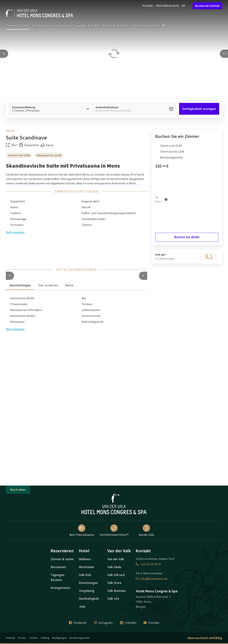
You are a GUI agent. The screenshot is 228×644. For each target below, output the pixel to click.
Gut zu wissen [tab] (48, 285)
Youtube (151, 623)
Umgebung (87, 591)
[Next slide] (224, 54)
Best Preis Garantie (82, 530)
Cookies (34, 638)
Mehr (159, 25)
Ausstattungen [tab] (20, 285)
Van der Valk (146, 530)
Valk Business (117, 591)
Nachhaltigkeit (89, 599)
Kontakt (148, 6)
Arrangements (60, 25)
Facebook (78, 623)
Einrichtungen (141, 25)
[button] (10, 276)
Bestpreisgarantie (80, 638)
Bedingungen (59, 638)
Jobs (82, 606)
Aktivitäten (87, 567)
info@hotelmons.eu (152, 579)
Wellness (85, 559)
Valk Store (114, 583)
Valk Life (113, 599)
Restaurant (40, 25)
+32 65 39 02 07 (149, 564)
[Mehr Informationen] (166, 199)
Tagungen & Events (86, 25)
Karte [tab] (69, 285)
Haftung (45, 638)
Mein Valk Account (168, 6)
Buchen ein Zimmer (207, 6)
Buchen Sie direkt (187, 237)
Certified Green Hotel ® (114, 530)
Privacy (22, 638)
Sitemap (10, 638)
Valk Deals (114, 567)
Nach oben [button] (18, 490)
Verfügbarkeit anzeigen (199, 109)
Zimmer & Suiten (17, 25)
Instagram (103, 623)
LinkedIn (128, 623)
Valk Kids (85, 575)
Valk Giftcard (116, 575)
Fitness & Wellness (116, 25)
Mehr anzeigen (15, 329)
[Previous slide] (4, 54)
